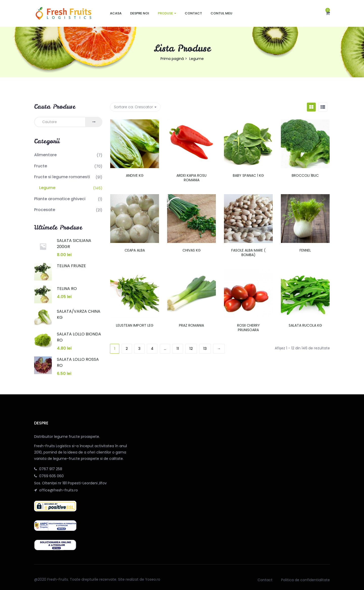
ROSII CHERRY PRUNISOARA (248, 328)
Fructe (41, 166)
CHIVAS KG (192, 250)
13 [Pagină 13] (205, 349)
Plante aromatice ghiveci (60, 199)
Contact (193, 13)
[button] (328, 13)
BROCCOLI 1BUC (305, 175)
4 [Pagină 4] (152, 349)
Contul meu (221, 13)
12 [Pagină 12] (191, 349)
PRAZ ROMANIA (191, 325)
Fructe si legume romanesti (62, 177)
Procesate (45, 210)
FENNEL (305, 250)
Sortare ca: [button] (135, 107)
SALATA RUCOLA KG (305, 325)
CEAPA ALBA (135, 250)
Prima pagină (172, 59)
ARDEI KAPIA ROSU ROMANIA (191, 178)
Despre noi (140, 13)
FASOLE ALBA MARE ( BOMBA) (248, 253)
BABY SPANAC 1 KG (248, 175)
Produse (167, 13)
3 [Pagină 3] (139, 349)
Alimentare (45, 155)
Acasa (116, 13)
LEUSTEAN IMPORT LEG (135, 325)
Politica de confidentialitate (305, 580)
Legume (47, 188)
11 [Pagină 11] (178, 349)
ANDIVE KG (135, 175)
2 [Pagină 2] (127, 349)
